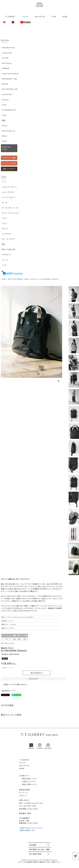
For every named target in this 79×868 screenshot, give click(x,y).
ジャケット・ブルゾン (9, 187)
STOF (4, 105)
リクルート (23, 795)
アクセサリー (7, 255)
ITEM (54, 17)
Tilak (4, 115)
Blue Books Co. (9, 131)
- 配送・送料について (28, 779)
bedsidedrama (8, 48)
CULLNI (5, 58)
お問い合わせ (24, 800)
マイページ (23, 793)
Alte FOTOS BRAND (15, 279)
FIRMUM (5, 68)
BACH (4, 136)
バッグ (4, 265)
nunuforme (7, 94)
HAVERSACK (7, 79)
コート (4, 182)
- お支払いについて (27, 781)
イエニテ (25, 17)
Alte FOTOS (40, 17)
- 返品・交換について (28, 784)
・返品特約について (8, 691)
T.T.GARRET (9, 17)
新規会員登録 (24, 790)
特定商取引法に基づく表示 (39, 849)
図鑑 (4, 120)
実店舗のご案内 (25, 813)
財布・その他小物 (8, 249)
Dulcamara (7, 63)
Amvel (5, 126)
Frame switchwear (10, 74)
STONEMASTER (9, 110)
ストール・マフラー (9, 239)
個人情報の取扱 (35, 854)
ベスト (4, 218)
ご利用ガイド (24, 776)
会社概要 (33, 845)
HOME (65, 17)
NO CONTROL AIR (10, 89)
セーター (5, 203)
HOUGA (5, 84)
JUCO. (5, 141)
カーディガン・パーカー (11, 208)
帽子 (4, 244)
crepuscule (7, 53)
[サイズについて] (8, 643)
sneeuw (5, 100)
